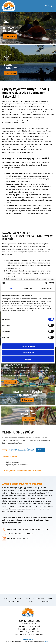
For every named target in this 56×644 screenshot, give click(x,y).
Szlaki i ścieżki (39, 598)
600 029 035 (18, 534)
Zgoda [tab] (10, 289)
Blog (31, 602)
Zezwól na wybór (28, 353)
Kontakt (46, 602)
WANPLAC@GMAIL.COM (29, 632)
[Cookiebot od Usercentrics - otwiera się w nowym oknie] (45, 283)
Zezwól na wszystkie (28, 346)
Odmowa (28, 359)
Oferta (28, 598)
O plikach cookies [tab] (46, 289)
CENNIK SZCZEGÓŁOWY (15, 457)
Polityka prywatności (28, 640)
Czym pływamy (16, 598)
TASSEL (47, 642)
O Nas (6, 598)
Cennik (50, 598)
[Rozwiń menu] (49, 6)
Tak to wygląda (13, 602)
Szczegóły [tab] (28, 289)
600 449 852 (28, 534)
